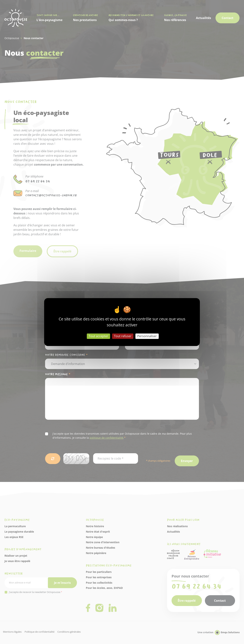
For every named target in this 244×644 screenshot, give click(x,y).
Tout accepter (98, 336)
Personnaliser (147, 336)
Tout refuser (123, 336)
